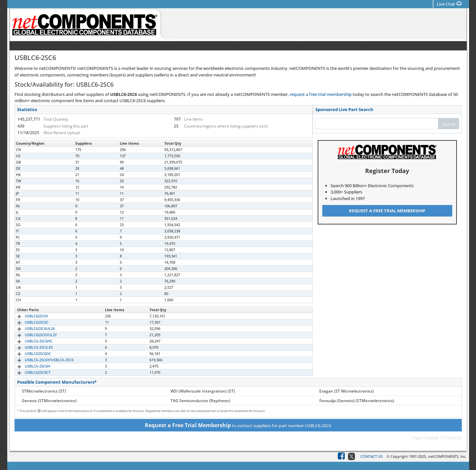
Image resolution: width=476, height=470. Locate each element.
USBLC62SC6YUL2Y (33, 335)
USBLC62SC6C (29, 322)
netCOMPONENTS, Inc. (447, 456)
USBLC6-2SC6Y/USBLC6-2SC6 (42, 360)
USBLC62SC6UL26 (32, 328)
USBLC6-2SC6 (29, 149)
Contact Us (372, 456)
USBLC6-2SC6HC (31, 341)
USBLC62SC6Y (29, 316)
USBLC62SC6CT (30, 372)
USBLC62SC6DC (30, 353)
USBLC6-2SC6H (30, 366)
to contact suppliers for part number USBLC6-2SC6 (238, 425)
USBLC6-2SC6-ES (31, 347)
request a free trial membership (321, 94)
